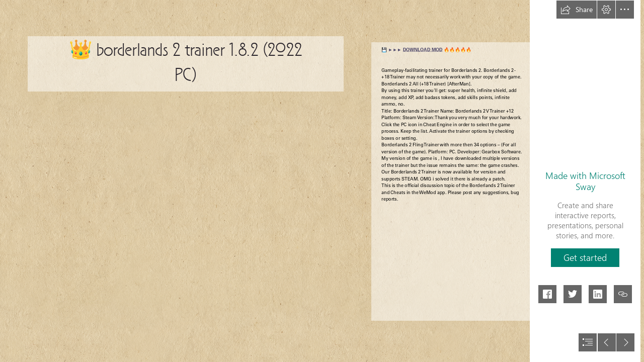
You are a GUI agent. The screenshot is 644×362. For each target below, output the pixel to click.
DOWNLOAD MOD (423, 50)
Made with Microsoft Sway (585, 181)
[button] (577, 10)
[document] (322, 181)
